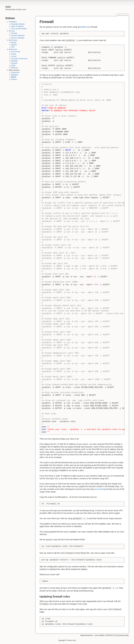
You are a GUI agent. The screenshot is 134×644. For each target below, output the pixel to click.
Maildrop (14, 61)
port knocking (99, 489)
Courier (14, 56)
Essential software (18, 24)
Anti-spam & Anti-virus (19, 59)
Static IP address (17, 26)
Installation (13, 22)
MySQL (14, 42)
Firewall (14, 33)
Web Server (13, 40)
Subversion (15, 72)
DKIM (13, 65)
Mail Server (13, 49)
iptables (83, 27)
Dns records (16, 52)
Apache (14, 45)
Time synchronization (19, 29)
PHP (13, 47)
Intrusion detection (18, 35)
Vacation (14, 63)
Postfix (14, 54)
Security (12, 31)
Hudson (14, 79)
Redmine (15, 75)
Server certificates (18, 38)
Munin (14, 77)
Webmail (14, 68)
